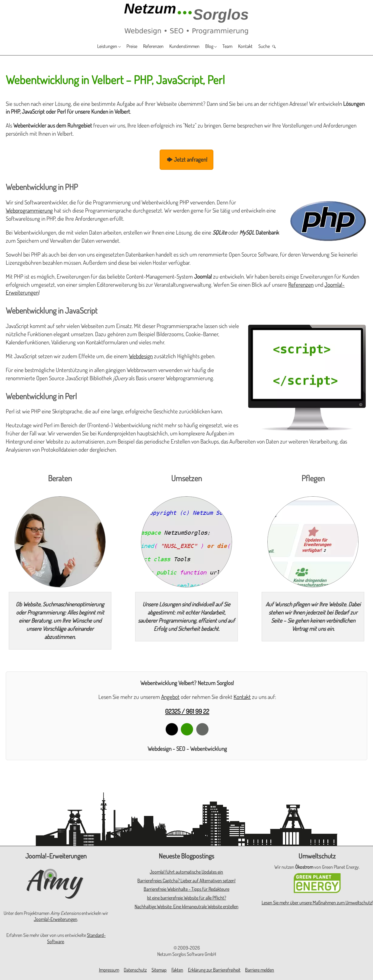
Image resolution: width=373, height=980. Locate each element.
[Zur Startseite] (186, 19)
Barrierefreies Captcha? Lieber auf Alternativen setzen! (186, 880)
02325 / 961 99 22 (187, 711)
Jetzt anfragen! (186, 159)
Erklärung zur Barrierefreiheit (214, 970)
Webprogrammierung (29, 210)
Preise (123, 47)
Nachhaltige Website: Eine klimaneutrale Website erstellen (186, 906)
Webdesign (141, 356)
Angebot (170, 697)
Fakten (177, 970)
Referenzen (149, 47)
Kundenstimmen (186, 47)
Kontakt (257, 47)
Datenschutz (135, 970)
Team (236, 47)
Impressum (109, 970)
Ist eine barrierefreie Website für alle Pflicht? (186, 898)
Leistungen (94, 47)
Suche (278, 47)
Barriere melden (260, 970)
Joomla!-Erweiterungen (56, 919)
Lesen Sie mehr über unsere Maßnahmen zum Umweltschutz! (317, 903)
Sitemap (159, 970)
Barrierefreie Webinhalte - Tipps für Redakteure (186, 889)
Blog (215, 47)
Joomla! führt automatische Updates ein (186, 872)
